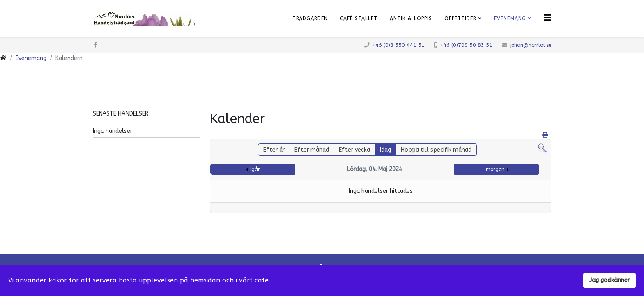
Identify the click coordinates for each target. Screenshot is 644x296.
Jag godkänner (609, 280)
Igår (255, 169)
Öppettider (460, 18)
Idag (385, 150)
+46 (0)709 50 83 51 (466, 45)
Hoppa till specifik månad (436, 150)
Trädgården (310, 18)
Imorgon (494, 169)
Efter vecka (354, 150)
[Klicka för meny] (547, 18)
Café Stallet (359, 18)
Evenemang (510, 18)
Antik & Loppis (411, 18)
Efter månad (312, 150)
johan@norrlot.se (531, 45)
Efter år (274, 150)
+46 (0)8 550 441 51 (399, 45)
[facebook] (95, 45)
